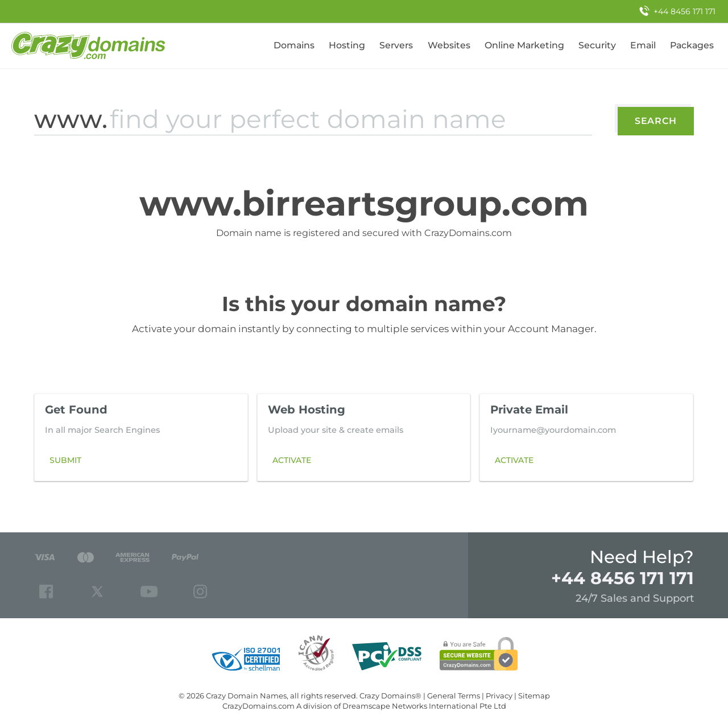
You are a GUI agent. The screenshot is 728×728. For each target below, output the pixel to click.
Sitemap (534, 696)
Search (656, 121)
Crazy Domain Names (246, 696)
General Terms (454, 696)
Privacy (499, 696)
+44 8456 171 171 (622, 578)
